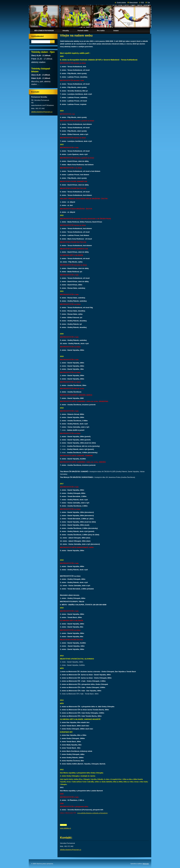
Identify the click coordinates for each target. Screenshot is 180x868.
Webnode (146, 864)
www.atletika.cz (65, 828)
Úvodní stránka (121, 2)
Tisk (149, 2)
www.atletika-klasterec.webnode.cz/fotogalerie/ (92, 813)
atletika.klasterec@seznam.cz (71, 850)
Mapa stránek (133, 2)
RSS (142, 2)
